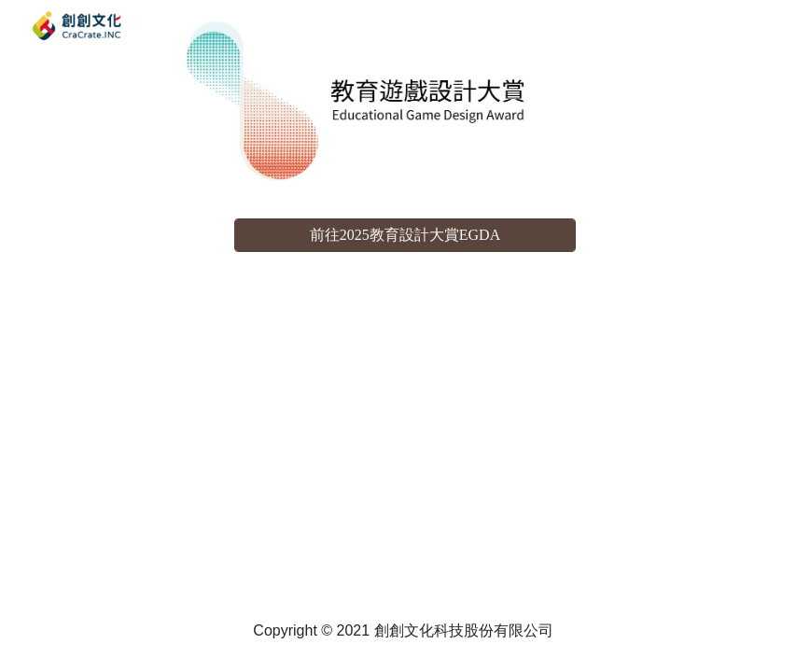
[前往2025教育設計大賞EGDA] (405, 236)
